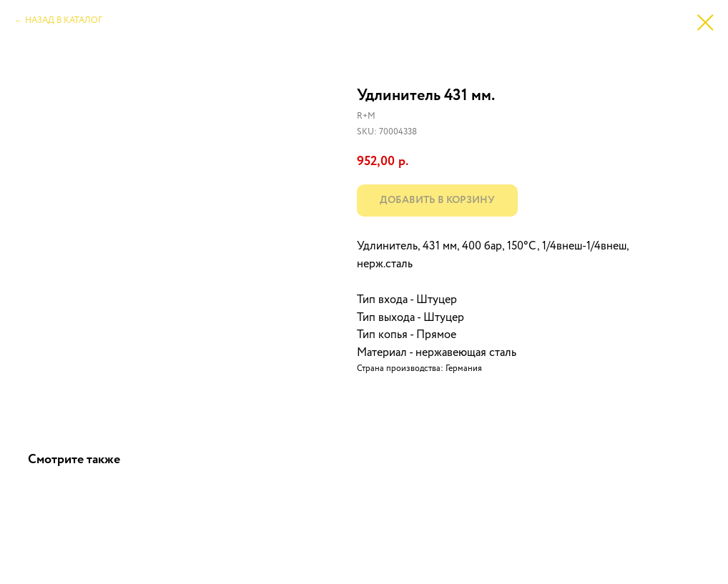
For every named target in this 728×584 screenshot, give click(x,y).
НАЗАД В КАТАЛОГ (64, 21)
